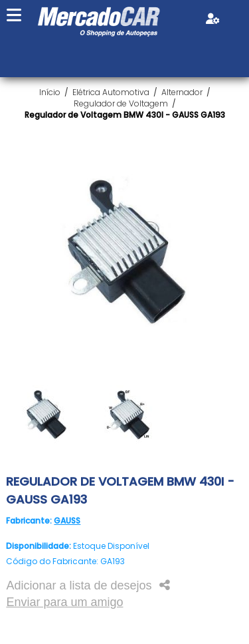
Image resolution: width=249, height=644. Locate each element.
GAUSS (67, 521)
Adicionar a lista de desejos (79, 585)
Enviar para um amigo (64, 602)
